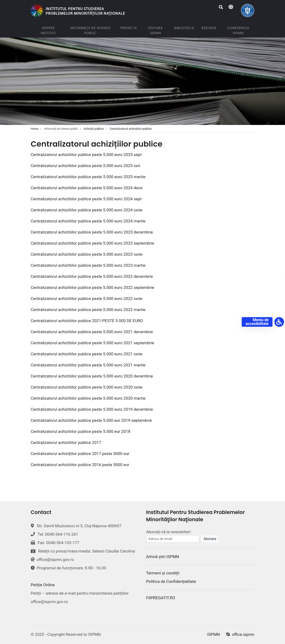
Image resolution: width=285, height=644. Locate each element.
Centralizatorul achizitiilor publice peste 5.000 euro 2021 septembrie (93, 343)
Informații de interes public (92, 30)
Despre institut (51, 30)
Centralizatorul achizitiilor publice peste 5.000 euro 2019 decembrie (92, 409)
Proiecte (130, 28)
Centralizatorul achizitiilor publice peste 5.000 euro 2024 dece (87, 188)
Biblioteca (185, 28)
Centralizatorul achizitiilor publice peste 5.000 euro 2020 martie (88, 398)
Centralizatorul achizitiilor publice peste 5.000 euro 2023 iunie (87, 254)
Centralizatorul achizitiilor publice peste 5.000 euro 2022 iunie (87, 299)
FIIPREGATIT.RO (161, 598)
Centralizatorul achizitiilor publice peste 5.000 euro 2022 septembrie (93, 287)
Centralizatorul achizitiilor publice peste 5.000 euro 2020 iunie (87, 387)
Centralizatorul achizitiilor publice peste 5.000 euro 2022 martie (88, 310)
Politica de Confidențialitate (171, 581)
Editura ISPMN (158, 30)
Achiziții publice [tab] (94, 129)
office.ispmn (240, 634)
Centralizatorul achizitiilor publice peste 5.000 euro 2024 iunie (87, 210)
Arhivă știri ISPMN (163, 557)
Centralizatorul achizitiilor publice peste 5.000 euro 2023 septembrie (93, 243)
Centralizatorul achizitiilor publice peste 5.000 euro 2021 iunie (87, 354)
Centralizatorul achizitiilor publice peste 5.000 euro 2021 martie (88, 365)
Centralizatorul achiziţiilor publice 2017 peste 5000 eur (80, 454)
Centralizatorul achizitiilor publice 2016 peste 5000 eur (81, 465)
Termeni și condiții (163, 573)
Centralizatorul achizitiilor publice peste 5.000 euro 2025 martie (88, 177)
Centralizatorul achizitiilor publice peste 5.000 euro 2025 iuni (85, 166)
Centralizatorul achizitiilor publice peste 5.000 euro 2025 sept (86, 155)
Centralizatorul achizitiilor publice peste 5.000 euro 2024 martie (88, 221)
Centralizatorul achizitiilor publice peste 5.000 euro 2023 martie (88, 265)
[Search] (221, 7)
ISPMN (214, 634)
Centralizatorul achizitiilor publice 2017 (66, 442)
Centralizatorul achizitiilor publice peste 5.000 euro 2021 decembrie (92, 332)
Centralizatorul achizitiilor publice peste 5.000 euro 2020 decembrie (92, 376)
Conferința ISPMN (241, 30)
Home (35, 129)
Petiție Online (43, 585)
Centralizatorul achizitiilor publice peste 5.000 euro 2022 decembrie (92, 276)
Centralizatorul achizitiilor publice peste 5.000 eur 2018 (81, 431)
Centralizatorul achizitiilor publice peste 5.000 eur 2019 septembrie (91, 420)
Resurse (210, 28)
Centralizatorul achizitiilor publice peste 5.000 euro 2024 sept (86, 199)
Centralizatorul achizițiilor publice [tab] (130, 129)
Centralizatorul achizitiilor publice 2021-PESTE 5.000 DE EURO (87, 321)
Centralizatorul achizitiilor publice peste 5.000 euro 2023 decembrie (92, 232)
